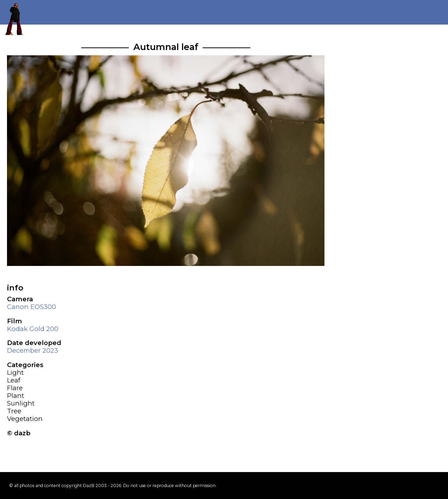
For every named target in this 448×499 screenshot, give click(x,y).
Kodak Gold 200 (33, 329)
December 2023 (33, 350)
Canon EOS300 (31, 307)
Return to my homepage (17, 17)
